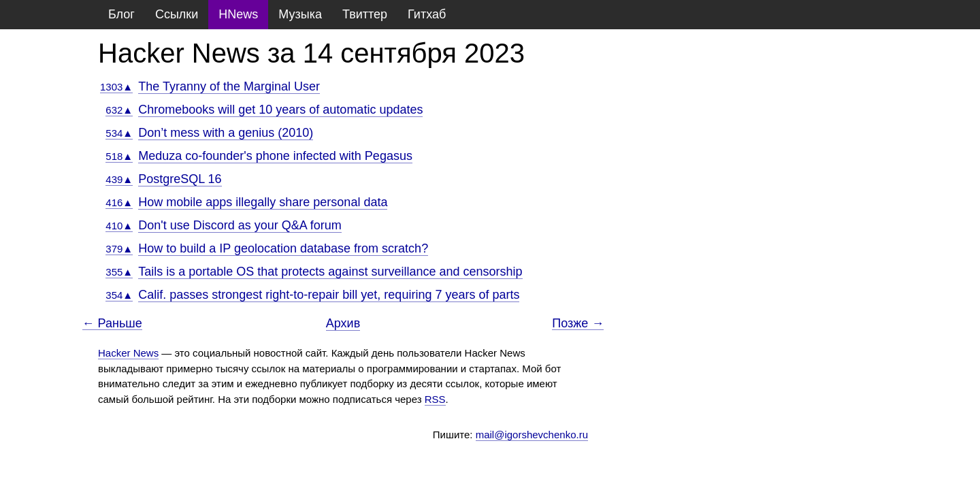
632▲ (119, 110)
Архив (343, 323)
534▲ (119, 133)
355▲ (119, 272)
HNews (238, 14)
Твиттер (365, 14)
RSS (435, 399)
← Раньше (112, 324)
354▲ (119, 295)
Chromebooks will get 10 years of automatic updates (280, 110)
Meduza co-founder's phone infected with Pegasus (275, 156)
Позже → (578, 324)
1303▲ (116, 87)
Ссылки (177, 14)
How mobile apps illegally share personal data (263, 202)
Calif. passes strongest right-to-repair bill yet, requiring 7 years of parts (329, 295)
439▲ (119, 179)
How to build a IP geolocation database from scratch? (283, 248)
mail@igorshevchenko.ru (532, 435)
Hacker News (128, 353)
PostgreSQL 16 (180, 179)
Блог (121, 14)
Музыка (300, 14)
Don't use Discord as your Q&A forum (240, 225)
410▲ (119, 226)
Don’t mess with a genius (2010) (226, 133)
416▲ (119, 202)
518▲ (119, 156)
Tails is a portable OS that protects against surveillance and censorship (330, 272)
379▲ (119, 249)
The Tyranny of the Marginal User (229, 86)
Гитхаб (427, 14)
